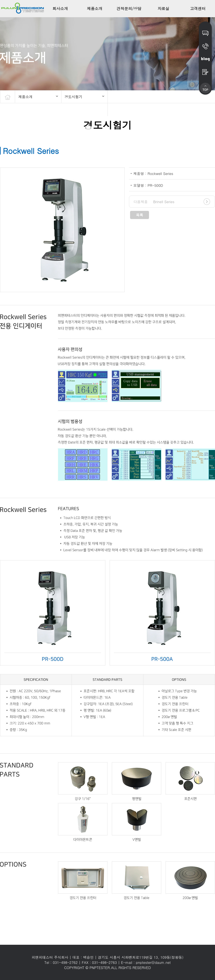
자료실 (163, 8)
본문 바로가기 (0, 0)
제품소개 (95, 8)
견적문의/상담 (129, 8)
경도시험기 (73, 97)
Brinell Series (154, 202)
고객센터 (198, 8)
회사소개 (60, 8)
